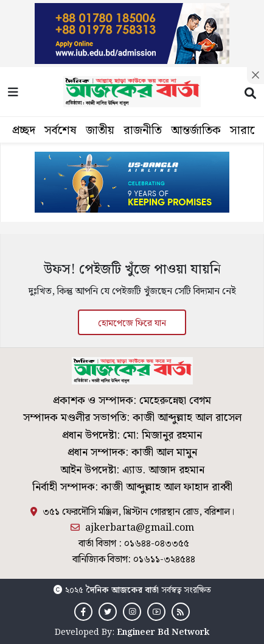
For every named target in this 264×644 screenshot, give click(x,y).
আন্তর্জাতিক (196, 131)
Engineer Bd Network (163, 632)
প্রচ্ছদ (24, 131)
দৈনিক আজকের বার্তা (122, 590)
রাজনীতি (143, 131)
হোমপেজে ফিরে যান (132, 324)
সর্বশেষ (61, 131)
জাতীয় (100, 131)
